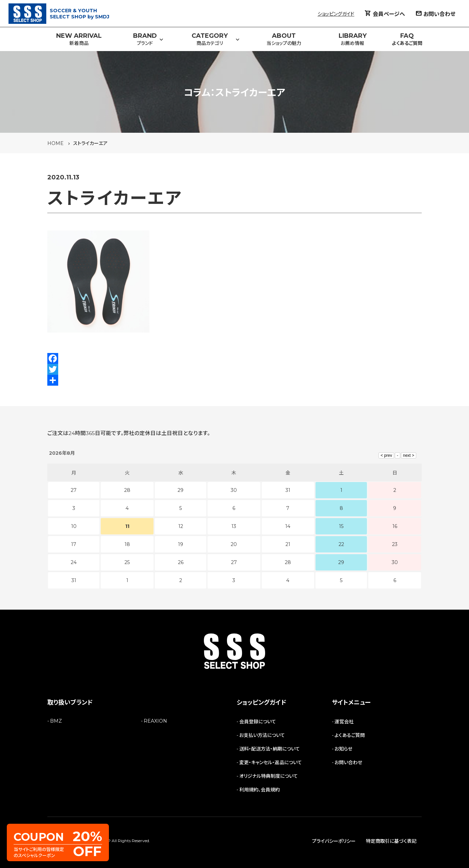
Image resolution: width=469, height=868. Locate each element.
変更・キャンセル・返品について (271, 762)
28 (288, 562)
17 (74, 544)
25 (127, 562)
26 (181, 562)
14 (288, 526)
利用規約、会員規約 (260, 790)
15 (341, 526)
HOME (55, 143)
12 (181, 526)
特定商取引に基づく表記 (391, 841)
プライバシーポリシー (334, 841)
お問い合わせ (348, 762)
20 (234, 544)
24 (74, 562)
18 (127, 544)
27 (234, 562)
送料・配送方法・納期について (270, 749)
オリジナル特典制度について (269, 776)
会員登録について (258, 722)
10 (74, 526)
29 (341, 562)
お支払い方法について (262, 735)
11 (127, 526)
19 (181, 544)
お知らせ (343, 749)
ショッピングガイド (336, 14)
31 (74, 580)
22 (341, 544)
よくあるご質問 (350, 735)
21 (288, 544)
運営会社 (344, 722)
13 (234, 526)
